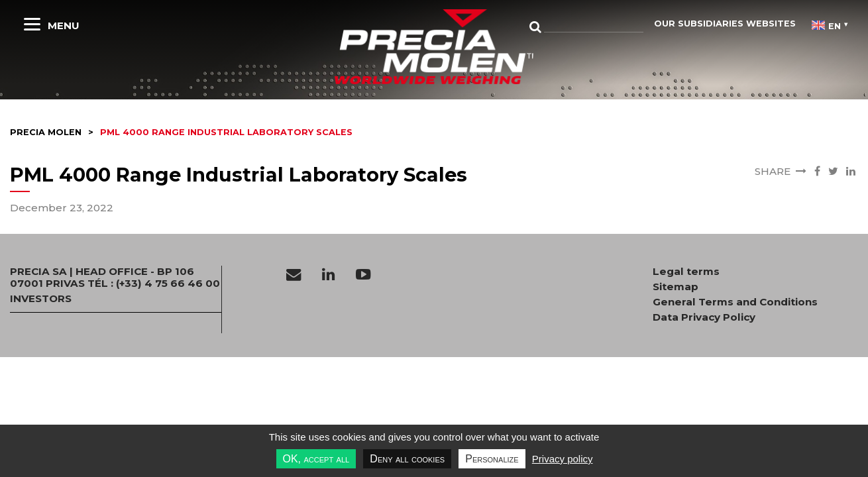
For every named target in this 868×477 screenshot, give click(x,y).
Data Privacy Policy (704, 317)
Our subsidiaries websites (725, 24)
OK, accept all (316, 459)
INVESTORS (41, 299)
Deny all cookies (407, 459)
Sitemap (676, 287)
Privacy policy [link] (563, 459)
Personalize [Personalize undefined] (492, 459)
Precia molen (46, 132)
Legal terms (686, 272)
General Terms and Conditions (735, 302)
